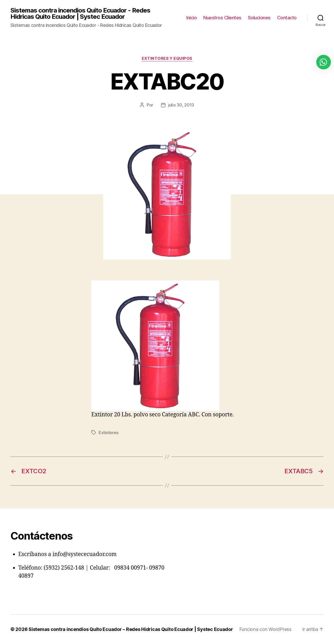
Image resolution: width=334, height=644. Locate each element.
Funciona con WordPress (265, 629)
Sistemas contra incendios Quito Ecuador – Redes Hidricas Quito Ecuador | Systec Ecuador (131, 629)
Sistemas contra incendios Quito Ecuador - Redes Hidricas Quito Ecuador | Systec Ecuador (80, 14)
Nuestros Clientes (222, 18)
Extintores (108, 433)
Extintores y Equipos (167, 58)
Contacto (287, 18)
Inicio (192, 18)
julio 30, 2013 (181, 105)
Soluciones (259, 18)
